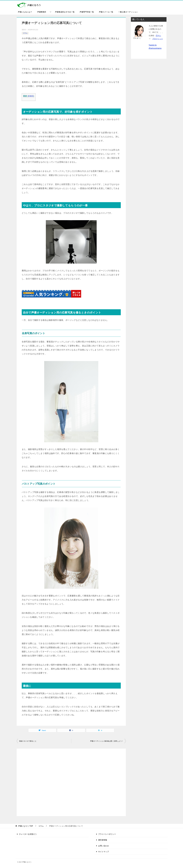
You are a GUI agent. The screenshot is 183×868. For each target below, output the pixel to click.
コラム (25, 33)
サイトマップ (104, 852)
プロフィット (158, 39)
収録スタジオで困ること (28, 741)
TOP (26, 826)
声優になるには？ (25, 12)
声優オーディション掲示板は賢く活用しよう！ (107, 741)
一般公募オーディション (128, 12)
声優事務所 (42, 12)
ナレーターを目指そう (28, 834)
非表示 (31, 96)
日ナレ (158, 36)
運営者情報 (103, 840)
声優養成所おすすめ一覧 (65, 12)
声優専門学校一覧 (87, 12)
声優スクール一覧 (106, 12)
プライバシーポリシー (107, 834)
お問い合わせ (104, 846)
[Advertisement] (71, 782)
